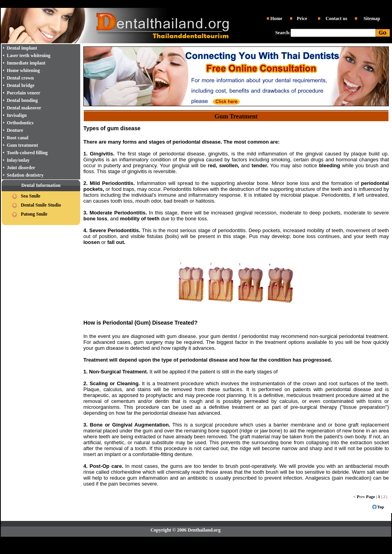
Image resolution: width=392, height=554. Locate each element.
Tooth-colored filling (27, 153)
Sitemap (372, 18)
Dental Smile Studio (41, 205)
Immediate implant (26, 63)
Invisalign (17, 115)
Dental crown (20, 78)
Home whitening (23, 70)
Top (381, 507)
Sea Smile (31, 196)
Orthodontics (20, 123)
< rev (359, 497)
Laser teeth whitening (29, 55)
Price (302, 18)
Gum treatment (22, 145)
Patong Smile (34, 214)
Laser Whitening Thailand (248, 540)
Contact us (336, 18)
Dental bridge (20, 85)
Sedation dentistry (25, 175)
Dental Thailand (114, 4)
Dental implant (221, 4)
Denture (15, 130)
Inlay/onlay (18, 160)
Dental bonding (22, 100)
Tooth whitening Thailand (268, 4)
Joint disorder (21, 168)
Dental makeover (24, 108)
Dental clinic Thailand (151, 4)
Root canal (17, 138)
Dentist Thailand (190, 4)
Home (276, 18)
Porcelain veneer (23, 93)
